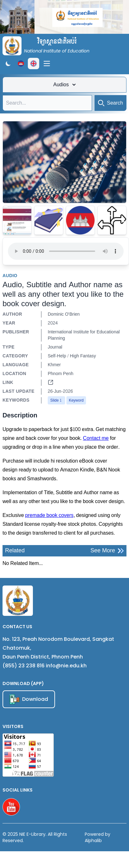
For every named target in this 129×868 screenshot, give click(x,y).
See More (107, 551)
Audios (65, 85)
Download (29, 699)
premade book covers (49, 515)
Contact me (96, 438)
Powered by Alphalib (98, 837)
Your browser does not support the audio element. (66, 251)
